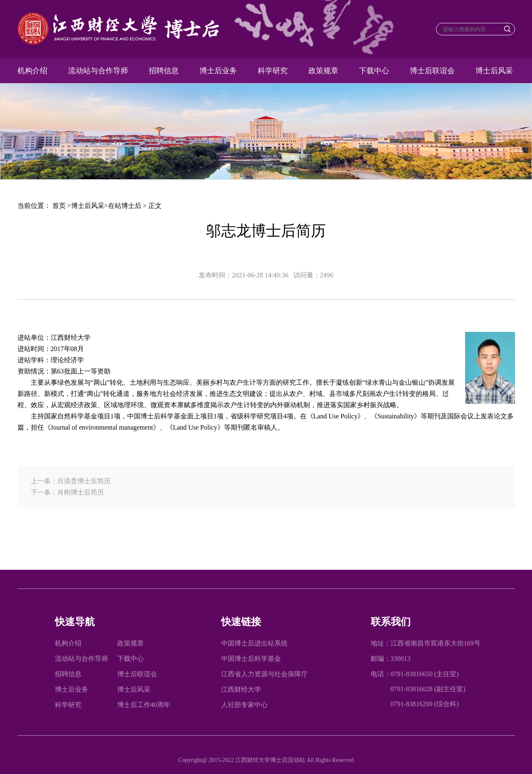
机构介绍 (32, 71)
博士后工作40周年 (144, 705)
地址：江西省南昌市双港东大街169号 (426, 643)
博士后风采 (494, 71)
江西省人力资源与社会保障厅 (264, 674)
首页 (59, 206)
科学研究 (273, 71)
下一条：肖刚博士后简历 (67, 492)
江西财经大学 (241, 689)
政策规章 (323, 71)
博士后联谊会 (432, 71)
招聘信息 (164, 71)
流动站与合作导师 (98, 71)
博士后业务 (218, 71)
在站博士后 (125, 206)
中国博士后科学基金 (251, 659)
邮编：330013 (391, 659)
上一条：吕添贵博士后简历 (71, 481)
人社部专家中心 (244, 705)
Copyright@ (193, 760)
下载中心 (374, 71)
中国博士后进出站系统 (254, 643)
